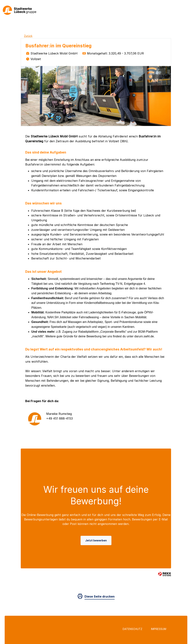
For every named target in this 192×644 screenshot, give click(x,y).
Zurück (28, 36)
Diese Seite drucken (100, 596)
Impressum (159, 629)
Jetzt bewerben (96, 540)
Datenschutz (132, 629)
